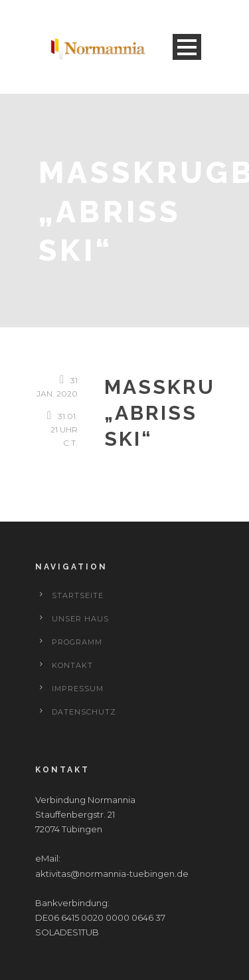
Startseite (78, 595)
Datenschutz (84, 712)
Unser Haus (80, 619)
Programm (77, 642)
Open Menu (187, 47)
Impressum (78, 689)
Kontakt (72, 665)
